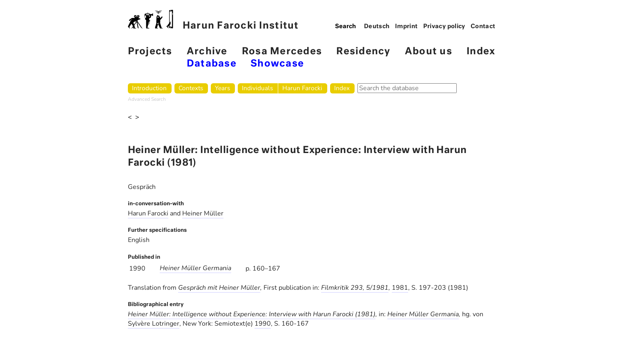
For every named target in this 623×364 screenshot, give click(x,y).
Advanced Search (147, 99)
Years (222, 88)
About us (429, 52)
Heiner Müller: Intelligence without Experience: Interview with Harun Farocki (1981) (252, 314)
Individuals (257, 88)
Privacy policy (444, 27)
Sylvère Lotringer (154, 324)
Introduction (149, 88)
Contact (483, 27)
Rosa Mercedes (282, 52)
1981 (400, 288)
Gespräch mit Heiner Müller (219, 288)
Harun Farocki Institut (213, 20)
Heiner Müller (203, 213)
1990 (263, 324)
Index (481, 52)
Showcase (277, 64)
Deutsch (377, 27)
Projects (150, 52)
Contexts (191, 88)
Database (212, 64)
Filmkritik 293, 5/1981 (355, 288)
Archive (207, 52)
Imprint (406, 27)
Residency (363, 52)
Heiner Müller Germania (195, 268)
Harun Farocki (302, 88)
